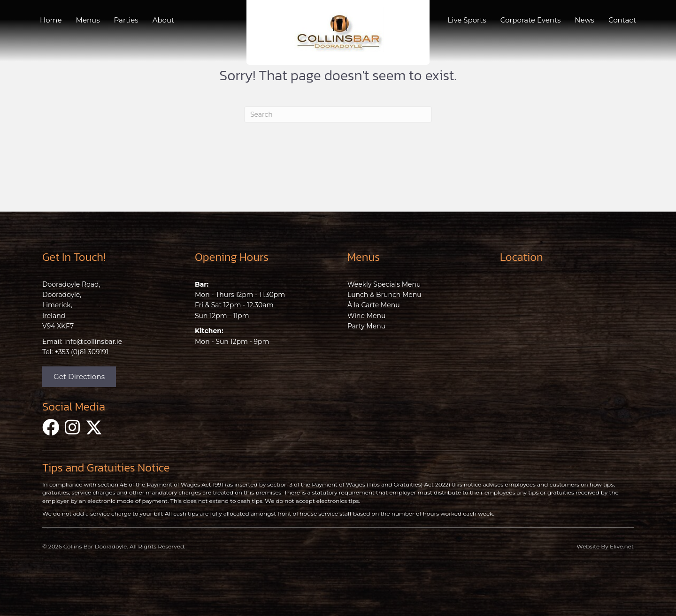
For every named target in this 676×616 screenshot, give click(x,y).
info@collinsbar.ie (93, 342)
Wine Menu (366, 316)
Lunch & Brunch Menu (384, 295)
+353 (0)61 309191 (81, 352)
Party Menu (366, 326)
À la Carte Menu (374, 305)
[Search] (338, 114)
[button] (79, 377)
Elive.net (622, 546)
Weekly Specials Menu (384, 284)
